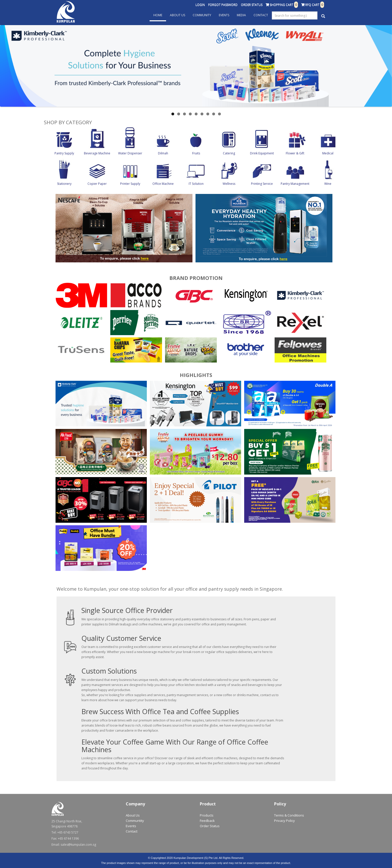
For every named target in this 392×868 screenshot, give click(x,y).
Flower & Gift (295, 153)
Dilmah (163, 153)
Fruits (196, 153)
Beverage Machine (97, 153)
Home (158, 15)
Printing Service (262, 184)
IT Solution (196, 184)
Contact (261, 15)
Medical (328, 153)
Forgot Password (223, 5)
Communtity (135, 821)
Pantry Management (295, 184)
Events (224, 15)
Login (200, 5)
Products (207, 815)
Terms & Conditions (289, 815)
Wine (328, 184)
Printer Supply (130, 184)
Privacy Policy (284, 821)
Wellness (229, 184)
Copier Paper (97, 184)
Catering (229, 153)
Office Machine (163, 184)
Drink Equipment (262, 153)
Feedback (207, 821)
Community (202, 15)
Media (241, 15)
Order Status (252, 5)
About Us (177, 15)
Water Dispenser (130, 153)
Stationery (64, 184)
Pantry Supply (64, 153)
